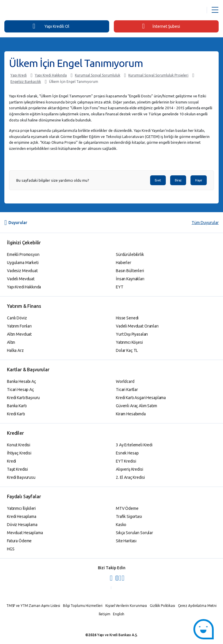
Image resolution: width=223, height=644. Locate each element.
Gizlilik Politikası (162, 606)
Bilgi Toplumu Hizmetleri (83, 606)
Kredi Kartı (16, 414)
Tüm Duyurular (205, 223)
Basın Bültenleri (130, 271)
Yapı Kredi (19, 75)
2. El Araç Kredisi (130, 477)
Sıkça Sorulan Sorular (134, 533)
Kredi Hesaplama (22, 516)
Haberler (124, 263)
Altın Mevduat (19, 334)
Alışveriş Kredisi (130, 469)
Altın (11, 342)
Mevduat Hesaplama (25, 533)
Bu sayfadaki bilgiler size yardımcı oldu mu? (53, 180)
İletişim (104, 614)
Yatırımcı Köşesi (129, 342)
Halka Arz (15, 350)
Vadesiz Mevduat (22, 271)
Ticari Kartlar (127, 390)
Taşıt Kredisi (17, 469)
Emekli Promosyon (23, 254)
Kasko (121, 525)
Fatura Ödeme (19, 541)
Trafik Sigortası (129, 516)
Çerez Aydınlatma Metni (197, 606)
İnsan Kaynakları (130, 279)
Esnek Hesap (127, 453)
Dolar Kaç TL (127, 350)
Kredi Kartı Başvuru (23, 398)
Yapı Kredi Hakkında (51, 75)
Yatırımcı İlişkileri (21, 508)
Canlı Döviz (17, 318)
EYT (120, 287)
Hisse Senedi (127, 318)
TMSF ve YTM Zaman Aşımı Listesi (33, 606)
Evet (158, 180)
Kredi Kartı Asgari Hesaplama (141, 398)
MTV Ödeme (127, 508)
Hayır (199, 180)
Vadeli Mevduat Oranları (137, 326)
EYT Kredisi (126, 461)
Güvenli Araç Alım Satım (136, 406)
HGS (11, 549)
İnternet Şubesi (161, 26)
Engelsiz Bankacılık (26, 82)
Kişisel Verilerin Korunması (126, 606)
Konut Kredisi (19, 445)
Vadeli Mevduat (21, 279)
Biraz (178, 180)
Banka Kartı (17, 406)
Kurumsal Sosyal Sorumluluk (98, 75)
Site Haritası (126, 541)
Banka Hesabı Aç (21, 381)
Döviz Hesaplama (22, 525)
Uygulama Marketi (23, 263)
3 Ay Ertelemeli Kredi (134, 445)
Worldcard (125, 381)
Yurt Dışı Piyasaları (132, 334)
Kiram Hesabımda (131, 414)
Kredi (11, 461)
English (118, 614)
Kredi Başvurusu (21, 477)
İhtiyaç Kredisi (19, 453)
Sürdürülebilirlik (130, 254)
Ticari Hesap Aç (20, 390)
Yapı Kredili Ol (51, 26)
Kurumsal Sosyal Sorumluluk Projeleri (158, 75)
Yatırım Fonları (19, 326)
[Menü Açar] (215, 10)
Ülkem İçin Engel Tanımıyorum (74, 82)
